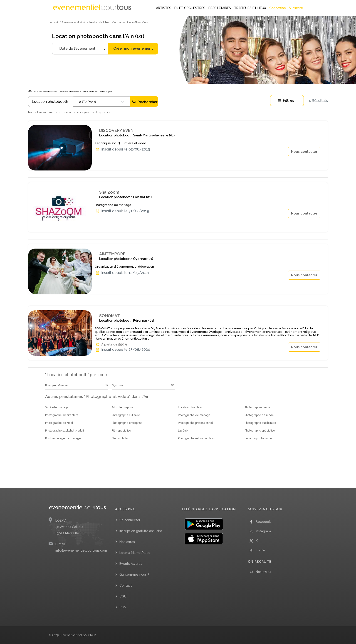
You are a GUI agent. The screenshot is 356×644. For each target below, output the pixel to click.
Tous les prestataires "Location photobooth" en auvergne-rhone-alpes (70, 92)
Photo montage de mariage (63, 438)
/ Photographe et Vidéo (73, 22)
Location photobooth (191, 407)
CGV (123, 607)
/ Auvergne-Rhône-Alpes (127, 22)
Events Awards (131, 564)
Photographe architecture (62, 415)
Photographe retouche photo (197, 438)
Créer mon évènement (133, 48)
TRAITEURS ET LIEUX (250, 8)
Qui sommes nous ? (134, 575)
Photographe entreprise (127, 423)
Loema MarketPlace (135, 553)
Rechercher (145, 102)
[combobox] (101, 101)
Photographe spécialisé (260, 431)
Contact (126, 585)
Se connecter (130, 520)
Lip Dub (183, 431)
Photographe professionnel (195, 423)
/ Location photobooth (99, 22)
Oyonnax (117, 385)
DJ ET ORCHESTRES (190, 8)
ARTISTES (164, 8)
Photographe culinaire (126, 415)
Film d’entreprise (123, 407)
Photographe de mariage (194, 415)
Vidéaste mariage (57, 407)
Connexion (277, 8)
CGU (123, 596)
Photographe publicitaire (260, 423)
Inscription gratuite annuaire (141, 531)
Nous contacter (304, 152)
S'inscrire (296, 8)
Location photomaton (258, 438)
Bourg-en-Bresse (56, 385)
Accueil (54, 22)
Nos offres (127, 542)
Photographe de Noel (59, 423)
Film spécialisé (121, 431)
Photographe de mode (259, 415)
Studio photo (120, 438)
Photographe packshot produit (65, 431)
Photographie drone (257, 407)
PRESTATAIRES (220, 8)
